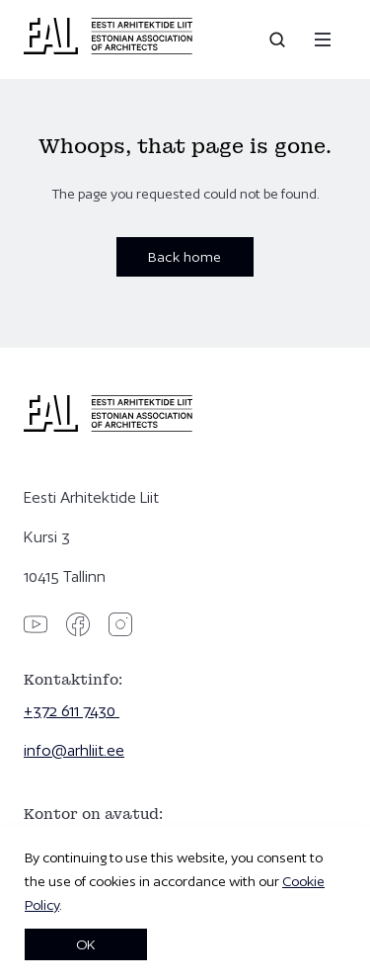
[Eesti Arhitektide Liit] (108, 49)
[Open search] (279, 40)
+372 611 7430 (72, 711)
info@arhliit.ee (74, 750)
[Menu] (323, 40)
